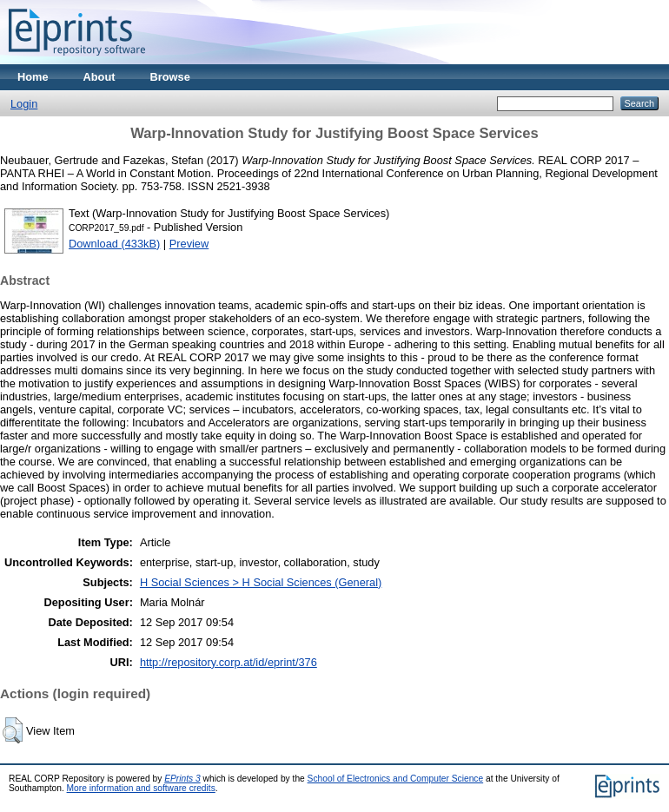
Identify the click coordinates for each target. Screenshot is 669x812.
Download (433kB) (114, 244)
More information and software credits (141, 788)
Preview (189, 244)
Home (33, 77)
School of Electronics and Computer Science (396, 779)
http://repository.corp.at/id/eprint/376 (229, 662)
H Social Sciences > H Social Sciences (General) (261, 582)
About (99, 77)
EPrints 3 (182, 779)
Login (24, 104)
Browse (170, 77)
